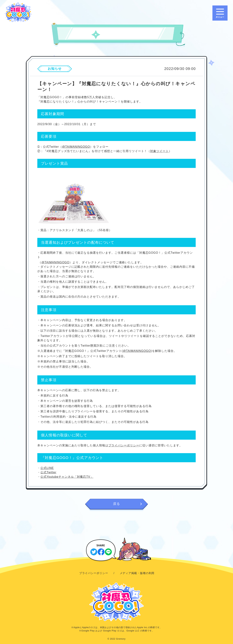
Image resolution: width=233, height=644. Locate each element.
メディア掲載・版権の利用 (137, 573)
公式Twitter (48, 472)
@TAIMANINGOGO (76, 147)
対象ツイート (159, 151)
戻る (116, 504)
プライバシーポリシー (124, 445)
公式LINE (47, 468)
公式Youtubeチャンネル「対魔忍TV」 (67, 477)
